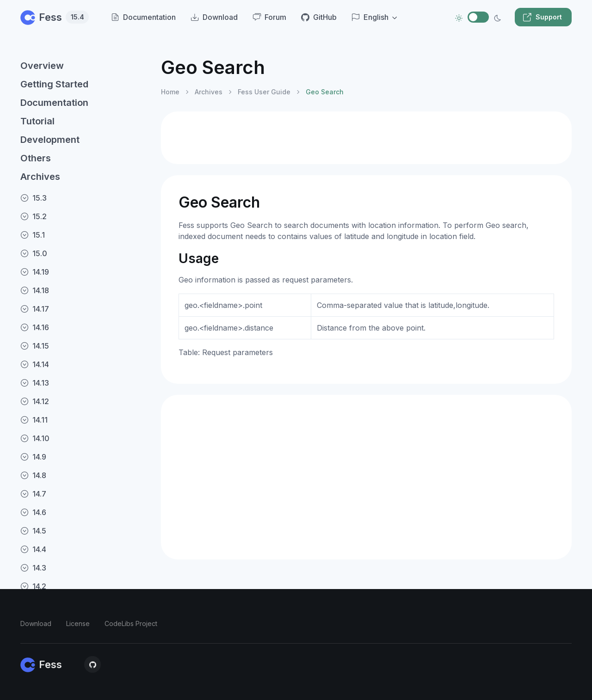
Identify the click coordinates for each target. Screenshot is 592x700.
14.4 (33, 549)
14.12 (35, 401)
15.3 (34, 198)
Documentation (54, 103)
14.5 (33, 531)
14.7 (33, 494)
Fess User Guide (264, 92)
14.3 (33, 568)
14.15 (35, 346)
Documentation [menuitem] (143, 17)
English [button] (370, 17)
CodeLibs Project (131, 623)
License (78, 623)
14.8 (33, 475)
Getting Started (54, 84)
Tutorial (37, 121)
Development (50, 140)
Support (542, 17)
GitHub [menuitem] (319, 17)
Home (170, 92)
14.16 (35, 327)
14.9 (33, 457)
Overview (42, 66)
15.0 (34, 253)
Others (36, 158)
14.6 (33, 512)
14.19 (35, 272)
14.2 (33, 586)
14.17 (35, 309)
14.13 (35, 383)
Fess (55, 17)
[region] (85, 370)
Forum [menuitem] (269, 17)
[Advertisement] (366, 138)
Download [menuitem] (214, 17)
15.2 (34, 216)
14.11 (34, 420)
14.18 (35, 290)
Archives (40, 177)
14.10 (35, 438)
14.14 (35, 364)
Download (36, 623)
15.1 (33, 235)
